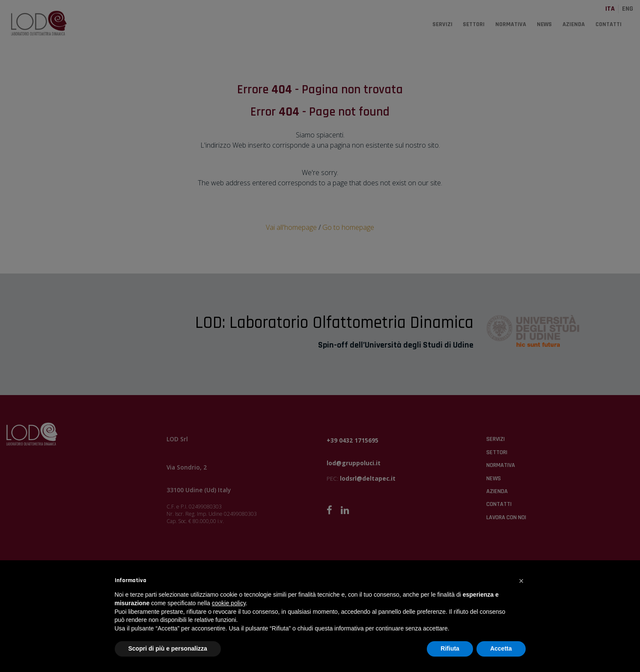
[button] (521, 581)
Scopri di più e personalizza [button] (168, 648)
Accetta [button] (501, 648)
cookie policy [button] (229, 603)
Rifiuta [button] (450, 648)
